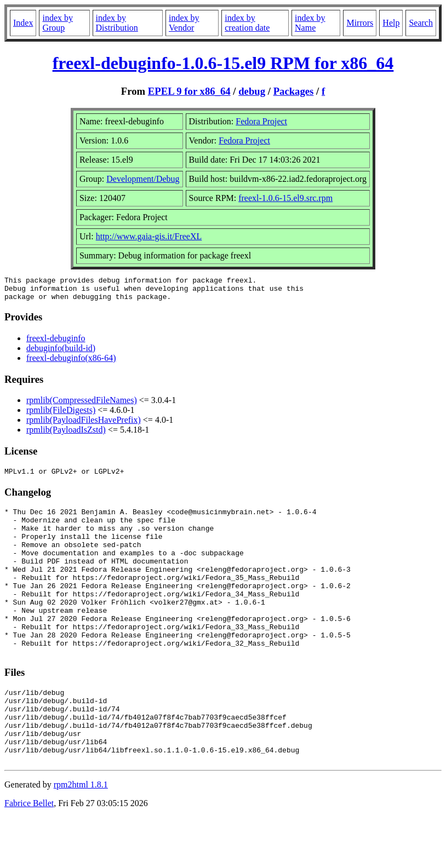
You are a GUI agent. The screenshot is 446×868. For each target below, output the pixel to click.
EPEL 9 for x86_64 (189, 91)
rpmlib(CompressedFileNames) (82, 405)
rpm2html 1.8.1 (81, 835)
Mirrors (360, 23)
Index (23, 23)
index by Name (310, 23)
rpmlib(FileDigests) (61, 415)
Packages (294, 91)
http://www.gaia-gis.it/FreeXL (149, 236)
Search (421, 23)
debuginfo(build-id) (61, 353)
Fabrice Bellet (29, 854)
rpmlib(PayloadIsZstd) (66, 435)
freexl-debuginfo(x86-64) (71, 363)
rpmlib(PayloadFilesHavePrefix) (84, 425)
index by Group (58, 23)
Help (391, 23)
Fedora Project (261, 121)
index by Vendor (184, 23)
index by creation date (247, 23)
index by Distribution (117, 23)
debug (252, 91)
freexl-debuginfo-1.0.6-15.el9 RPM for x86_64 (223, 63)
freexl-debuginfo (56, 343)
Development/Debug (143, 179)
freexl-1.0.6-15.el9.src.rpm (285, 198)
